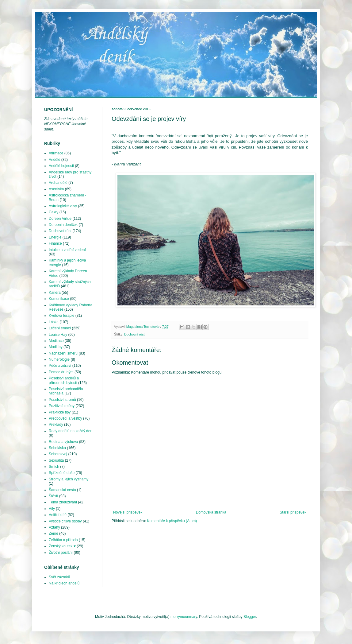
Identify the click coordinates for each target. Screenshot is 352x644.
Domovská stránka (211, 512)
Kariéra (55, 293)
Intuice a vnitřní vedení (67, 250)
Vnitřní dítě (58, 515)
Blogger (250, 617)
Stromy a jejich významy (69, 479)
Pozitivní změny (62, 406)
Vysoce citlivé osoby (65, 521)
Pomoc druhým (61, 372)
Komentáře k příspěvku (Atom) (172, 521)
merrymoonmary (184, 617)
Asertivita (56, 189)
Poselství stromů (62, 400)
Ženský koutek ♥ (62, 546)
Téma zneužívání (63, 502)
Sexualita (56, 460)
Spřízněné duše (62, 473)
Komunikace (59, 299)
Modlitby (56, 347)
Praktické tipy (60, 412)
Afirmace (56, 153)
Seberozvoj (58, 454)
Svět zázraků (59, 577)
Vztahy (54, 527)
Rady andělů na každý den (71, 431)
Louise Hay (58, 335)
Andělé (54, 160)
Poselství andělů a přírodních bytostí (64, 380)
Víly (52, 509)
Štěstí (54, 496)
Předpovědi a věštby (65, 418)
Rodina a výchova (63, 442)
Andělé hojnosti (61, 166)
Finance (55, 243)
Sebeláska (57, 448)
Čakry (54, 212)
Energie (55, 237)
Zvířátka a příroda (63, 540)
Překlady (56, 425)
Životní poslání (61, 553)
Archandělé (58, 183)
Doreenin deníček (63, 225)
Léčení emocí (60, 328)
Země (54, 533)
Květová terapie (61, 316)
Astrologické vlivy (63, 206)
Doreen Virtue (60, 219)
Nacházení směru (63, 353)
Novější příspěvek (128, 512)
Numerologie (59, 359)
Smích (54, 467)
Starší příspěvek (293, 512)
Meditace (56, 341)
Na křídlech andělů (64, 583)
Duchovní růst (134, 334)
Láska (54, 322)
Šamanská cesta (62, 490)
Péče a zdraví (60, 366)
